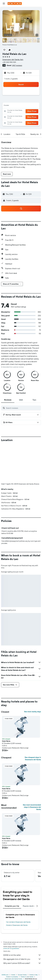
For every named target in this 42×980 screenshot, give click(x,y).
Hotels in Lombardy (12, 977)
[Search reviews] (23, 408)
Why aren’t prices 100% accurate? (22, 963)
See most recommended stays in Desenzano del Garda (32, 807)
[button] (4, 3)
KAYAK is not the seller (22, 955)
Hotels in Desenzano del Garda (17, 925)
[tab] (8, 400)
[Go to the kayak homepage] (15, 3)
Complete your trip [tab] (12, 906)
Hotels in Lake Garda (27, 977)
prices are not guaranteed (11, 948)
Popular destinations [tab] (31, 906)
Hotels (13, 975)
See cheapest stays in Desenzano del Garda (33, 758)
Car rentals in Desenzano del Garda (18, 922)
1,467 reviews (17, 65)
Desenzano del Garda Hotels (14, 979)
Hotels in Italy (33, 975)
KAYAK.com (5, 975)
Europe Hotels (22, 975)
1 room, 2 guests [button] (11, 79)
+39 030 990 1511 (9, 62)
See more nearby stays (33, 712)
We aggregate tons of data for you (22, 959)
